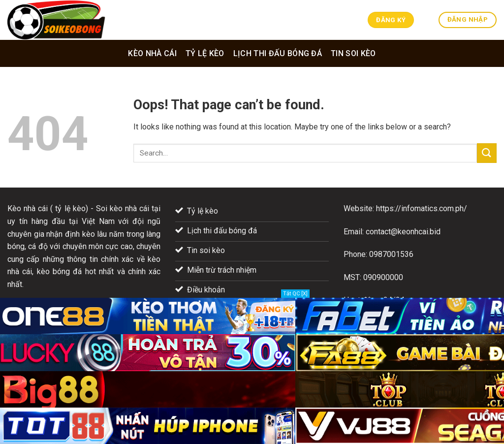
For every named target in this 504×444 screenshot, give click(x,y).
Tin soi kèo (353, 53)
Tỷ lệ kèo (205, 53)
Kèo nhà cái (152, 53)
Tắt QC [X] (295, 294)
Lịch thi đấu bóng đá (278, 53)
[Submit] (487, 153)
